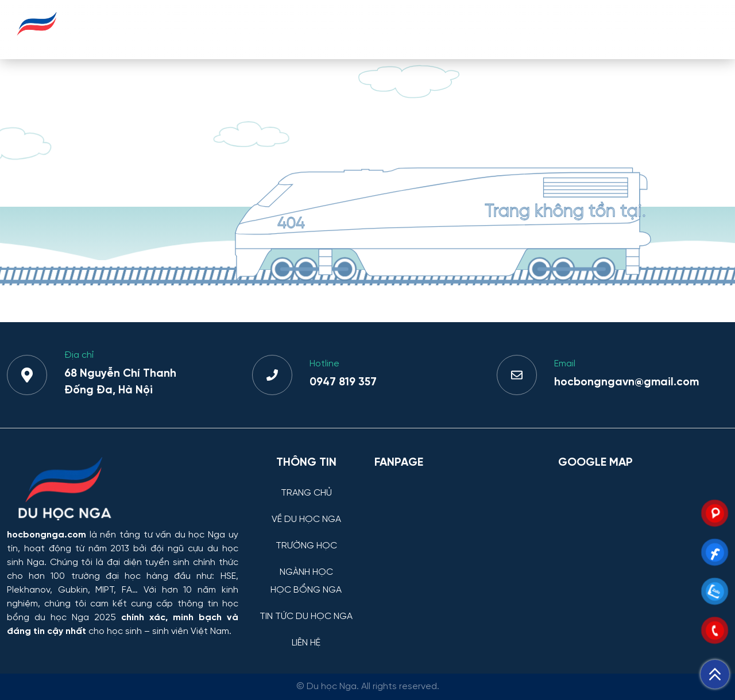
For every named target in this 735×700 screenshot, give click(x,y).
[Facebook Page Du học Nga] (459, 537)
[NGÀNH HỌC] (306, 564)
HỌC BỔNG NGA (497, 29)
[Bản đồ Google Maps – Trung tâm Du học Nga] (643, 537)
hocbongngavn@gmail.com (626, 382)
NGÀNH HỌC (411, 29)
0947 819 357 (343, 382)
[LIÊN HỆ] (306, 634)
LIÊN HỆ (694, 29)
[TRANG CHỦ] (306, 484)
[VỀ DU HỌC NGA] (306, 511)
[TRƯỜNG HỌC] (306, 537)
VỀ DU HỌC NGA (241, 29)
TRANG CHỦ (157, 29)
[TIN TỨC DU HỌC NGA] (306, 608)
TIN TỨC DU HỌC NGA (604, 29)
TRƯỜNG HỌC (330, 29)
